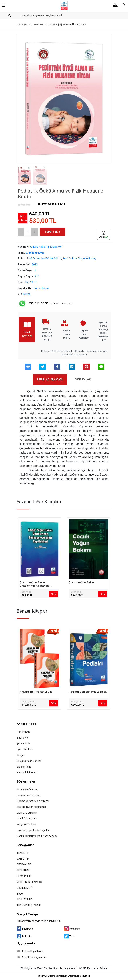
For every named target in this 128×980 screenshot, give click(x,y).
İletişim (21, 755)
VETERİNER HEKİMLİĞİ (30, 882)
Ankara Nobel (27, 724)
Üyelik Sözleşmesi (27, 818)
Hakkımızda (23, 732)
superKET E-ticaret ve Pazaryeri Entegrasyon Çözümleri (64, 976)
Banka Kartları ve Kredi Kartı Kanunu (37, 836)
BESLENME (23, 870)
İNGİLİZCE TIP (25, 900)
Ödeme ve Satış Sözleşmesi (33, 801)
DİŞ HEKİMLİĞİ (25, 888)
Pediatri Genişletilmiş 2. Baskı (88, 692)
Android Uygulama (30, 951)
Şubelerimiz (24, 743)
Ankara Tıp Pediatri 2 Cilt (36, 692)
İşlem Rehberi (25, 749)
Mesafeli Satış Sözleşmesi (32, 807)
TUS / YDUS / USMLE (29, 905)
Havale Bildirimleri (27, 773)
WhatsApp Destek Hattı (45, 304)
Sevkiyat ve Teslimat (29, 795)
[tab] (50, 380)
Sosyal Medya (27, 914)
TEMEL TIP (23, 853)
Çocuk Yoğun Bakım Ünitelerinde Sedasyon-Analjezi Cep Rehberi (35, 584)
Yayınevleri (23, 738)
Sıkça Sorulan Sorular (29, 761)
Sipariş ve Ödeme (27, 789)
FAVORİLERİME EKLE (52, 205)
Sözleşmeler (26, 781)
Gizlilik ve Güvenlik (27, 813)
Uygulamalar (26, 943)
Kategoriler (25, 845)
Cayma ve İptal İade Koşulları (33, 830)
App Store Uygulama (31, 957)
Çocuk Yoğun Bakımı (82, 582)
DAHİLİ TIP (23, 859)
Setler (20, 894)
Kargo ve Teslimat (27, 824)
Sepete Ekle (52, 232)
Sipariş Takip (24, 767)
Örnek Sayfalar (27, 329)
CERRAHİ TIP (24, 865)
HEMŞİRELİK (24, 876)
